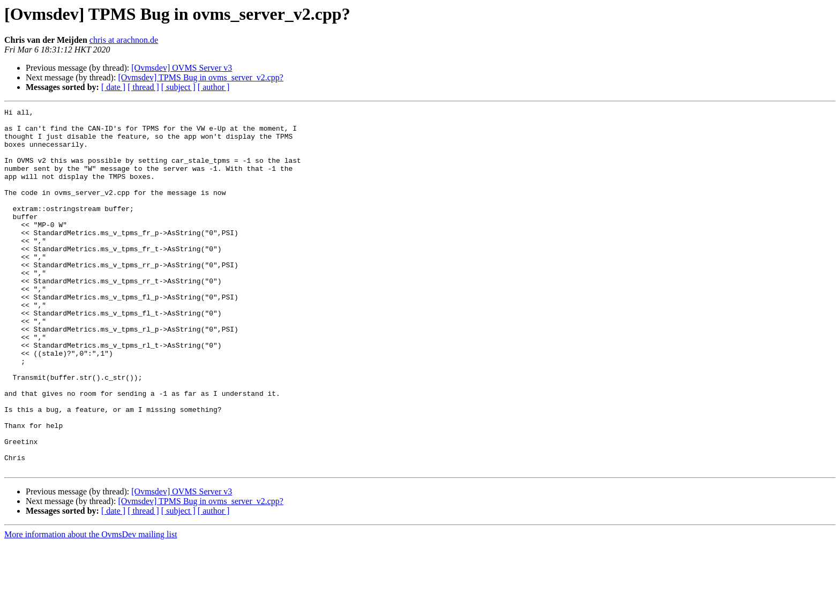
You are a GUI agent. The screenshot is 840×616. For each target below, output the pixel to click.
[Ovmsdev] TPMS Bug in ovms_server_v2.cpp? (201, 77)
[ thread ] (143, 87)
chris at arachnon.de (124, 40)
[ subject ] (178, 87)
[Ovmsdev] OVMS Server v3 (182, 68)
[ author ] (214, 87)
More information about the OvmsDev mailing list (91, 607)
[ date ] (113, 87)
